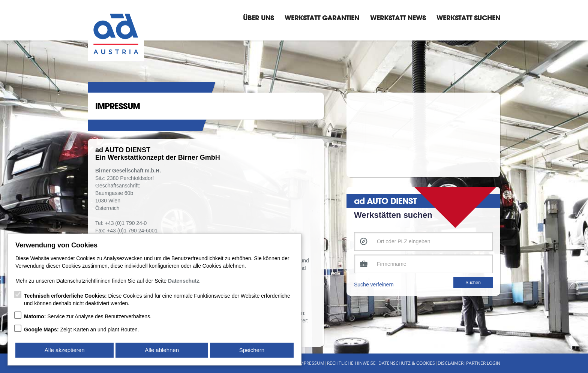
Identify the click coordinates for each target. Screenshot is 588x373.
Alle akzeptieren (65, 350)
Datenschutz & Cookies (407, 363)
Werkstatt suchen (468, 18)
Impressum (311, 363)
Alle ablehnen (162, 350)
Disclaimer (451, 363)
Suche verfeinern (374, 285)
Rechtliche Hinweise (351, 363)
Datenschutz (184, 281)
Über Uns (258, 18)
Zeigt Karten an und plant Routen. (82, 330)
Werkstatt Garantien (322, 18)
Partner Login (483, 363)
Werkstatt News (398, 18)
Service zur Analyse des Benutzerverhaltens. (88, 316)
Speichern (252, 350)
